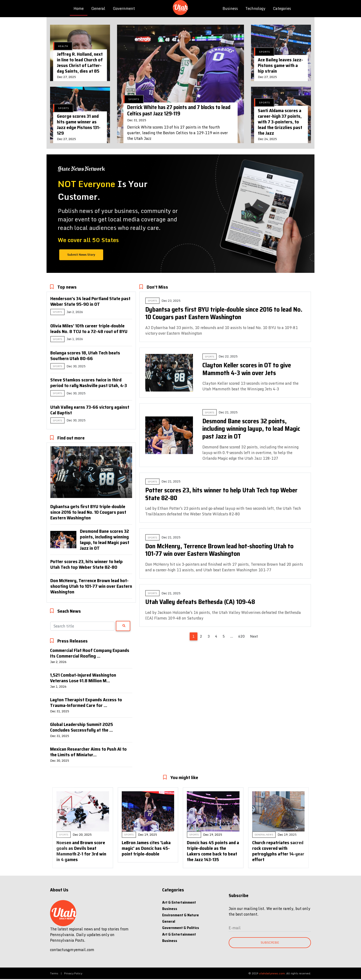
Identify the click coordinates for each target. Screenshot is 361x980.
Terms (54, 973)
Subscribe (270, 942)
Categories (282, 8)
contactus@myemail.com (72, 950)
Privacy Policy (73, 973)
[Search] (82, 626)
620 (241, 636)
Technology (255, 8)
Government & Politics (181, 928)
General (98, 8)
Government (124, 8)
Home (80, 8)
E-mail (235, 928)
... (232, 636)
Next (254, 636)
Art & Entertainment (179, 902)
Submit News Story (81, 255)
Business (230, 8)
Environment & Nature (180, 915)
